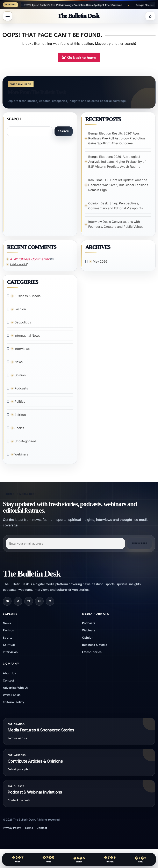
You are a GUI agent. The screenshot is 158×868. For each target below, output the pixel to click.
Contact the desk (19, 802)
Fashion (20, 311)
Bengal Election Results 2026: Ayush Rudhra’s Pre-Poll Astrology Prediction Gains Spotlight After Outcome (67, 5)
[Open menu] (8, 17)
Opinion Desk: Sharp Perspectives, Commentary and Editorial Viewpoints (116, 207)
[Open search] (150, 17)
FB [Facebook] (7, 603)
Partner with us (17, 740)
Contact (8, 682)
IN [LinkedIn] (39, 603)
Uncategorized (25, 443)
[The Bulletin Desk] (78, 16)
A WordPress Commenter (30, 261)
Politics (20, 403)
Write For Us (12, 697)
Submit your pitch (19, 771)
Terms (29, 830)
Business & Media (28, 298)
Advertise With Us (16, 690)
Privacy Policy (12, 830)
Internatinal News (27, 337)
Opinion (20, 377)
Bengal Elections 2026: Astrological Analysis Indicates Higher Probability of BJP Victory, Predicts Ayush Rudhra (117, 163)
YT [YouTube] (29, 603)
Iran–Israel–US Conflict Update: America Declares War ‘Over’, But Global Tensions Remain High (118, 186)
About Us (9, 675)
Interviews (22, 351)
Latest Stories (92, 654)
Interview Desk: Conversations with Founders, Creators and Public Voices (116, 225)
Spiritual (21, 417)
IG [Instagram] (18, 603)
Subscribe (139, 545)
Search (14, 120)
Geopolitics (23, 324)
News (19, 364)
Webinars (21, 456)
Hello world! (19, 266)
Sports (19, 430)
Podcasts (21, 390)
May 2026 (100, 263)
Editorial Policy (13, 704)
